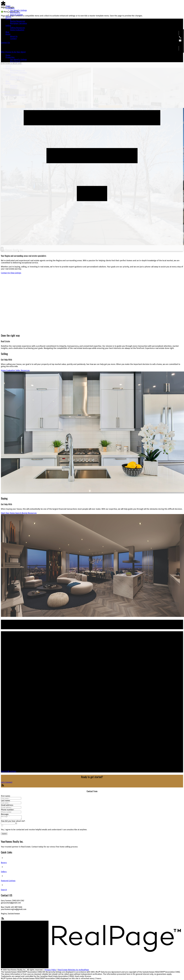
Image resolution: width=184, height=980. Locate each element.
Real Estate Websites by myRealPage (73, 970)
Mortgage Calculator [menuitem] (19, 23)
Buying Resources (29, 513)
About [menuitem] (8, 34)
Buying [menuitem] (8, 19)
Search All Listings (9, 771)
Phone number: (7, 810)
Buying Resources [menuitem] (18, 21)
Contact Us (5, 43)
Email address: (7, 805)
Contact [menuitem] (13, 39)
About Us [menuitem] (14, 36)
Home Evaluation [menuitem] (17, 30)
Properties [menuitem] (10, 8)
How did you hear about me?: (13, 822)
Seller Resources (23, 370)
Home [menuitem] (8, 6)
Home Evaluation (8, 370)
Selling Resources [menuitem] (18, 28)
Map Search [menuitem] (15, 13)
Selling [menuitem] (8, 26)
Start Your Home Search (11, 513)
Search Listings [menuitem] (17, 15)
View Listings (16, 273)
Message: (5, 814)
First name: (6, 796)
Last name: (6, 801)
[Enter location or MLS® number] (11, 63)
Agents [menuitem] (8, 17)
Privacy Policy (51, 970)
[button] (5, 43)
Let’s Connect (7, 782)
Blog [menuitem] (7, 32)
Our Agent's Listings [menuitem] (18, 10)
